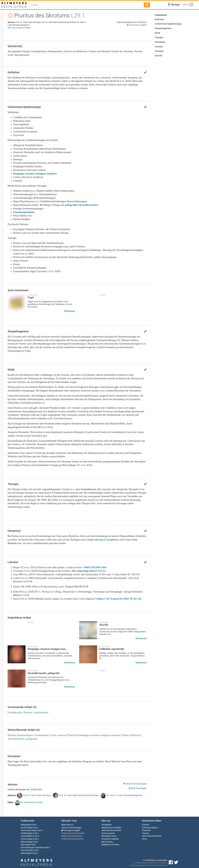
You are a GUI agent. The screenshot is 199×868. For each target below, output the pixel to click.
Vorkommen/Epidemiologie (168, 24)
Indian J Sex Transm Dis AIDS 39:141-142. (119, 599)
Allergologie (26, 825)
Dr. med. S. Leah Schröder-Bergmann (121, 796)
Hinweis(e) (160, 42)
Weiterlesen (70, 311)
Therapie (159, 37)
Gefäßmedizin (27, 833)
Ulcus (144, 839)
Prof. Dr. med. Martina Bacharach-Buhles (76, 796)
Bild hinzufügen (138, 788)
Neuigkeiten (107, 825)
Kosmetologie (27, 839)
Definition (159, 19)
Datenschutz (153, 865)
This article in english (137, 25)
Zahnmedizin (26, 853)
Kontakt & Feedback (110, 839)
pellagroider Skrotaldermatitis (81, 205)
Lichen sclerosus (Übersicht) (64, 735)
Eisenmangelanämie (24, 212)
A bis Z (34, 825)
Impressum (163, 865)
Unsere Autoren (108, 833)
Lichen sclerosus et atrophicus (102, 540)
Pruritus (146, 833)
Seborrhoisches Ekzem (152, 836)
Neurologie (25, 845)
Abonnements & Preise (111, 830)
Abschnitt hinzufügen (135, 784)
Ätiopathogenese (163, 28)
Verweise (159, 51)
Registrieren (107, 828)
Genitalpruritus (15, 712)
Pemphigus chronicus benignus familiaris (35, 174)
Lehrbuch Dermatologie (71, 828)
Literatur (159, 47)
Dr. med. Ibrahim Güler (29, 803)
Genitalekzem (88, 489)
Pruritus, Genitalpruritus (36, 712)
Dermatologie (26, 828)
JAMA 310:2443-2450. (95, 567)
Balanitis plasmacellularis (20, 735)
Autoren (159, 56)
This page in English (71, 830)
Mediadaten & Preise (110, 845)
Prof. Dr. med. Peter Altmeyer (34, 796)
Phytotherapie (27, 850)
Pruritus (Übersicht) (131, 735)
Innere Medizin (27, 836)
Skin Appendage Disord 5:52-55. (89, 571)
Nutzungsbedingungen (139, 865)
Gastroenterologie (28, 830)
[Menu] (191, 5)
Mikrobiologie (26, 842)
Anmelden (117, 828)
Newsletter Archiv (109, 836)
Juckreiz (16, 78)
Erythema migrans (150, 828)
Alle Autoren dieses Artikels (19, 28)
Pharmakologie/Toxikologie (32, 848)
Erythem (146, 825)
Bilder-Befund (67, 825)
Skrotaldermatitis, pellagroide (22, 739)
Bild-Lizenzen (107, 842)
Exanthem (146, 830)
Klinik (157, 33)
